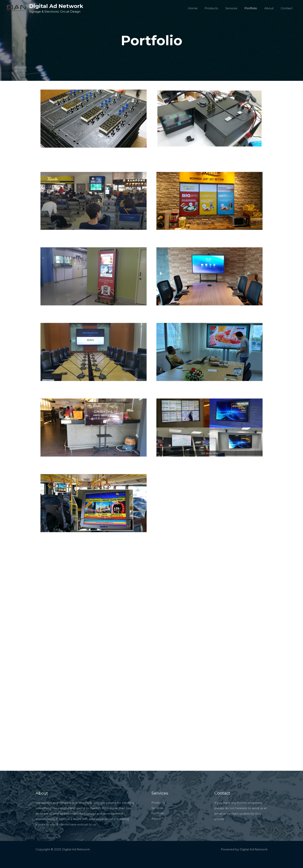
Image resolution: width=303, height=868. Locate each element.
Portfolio (254, 8)
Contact (287, 8)
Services (236, 8)
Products (218, 8)
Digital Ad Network (56, 6)
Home (201, 8)
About (271, 8)
